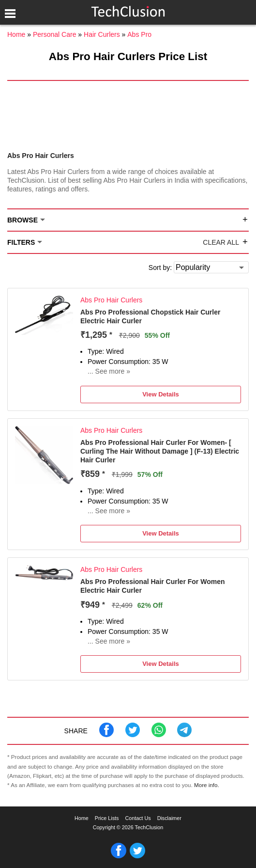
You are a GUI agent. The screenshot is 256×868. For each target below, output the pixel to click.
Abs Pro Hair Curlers (111, 300)
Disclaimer (169, 818)
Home (82, 818)
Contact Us (138, 818)
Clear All (221, 242)
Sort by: (160, 268)
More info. (207, 785)
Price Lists (107, 818)
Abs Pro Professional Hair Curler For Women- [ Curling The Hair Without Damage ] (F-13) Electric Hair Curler (160, 451)
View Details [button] (161, 394)
